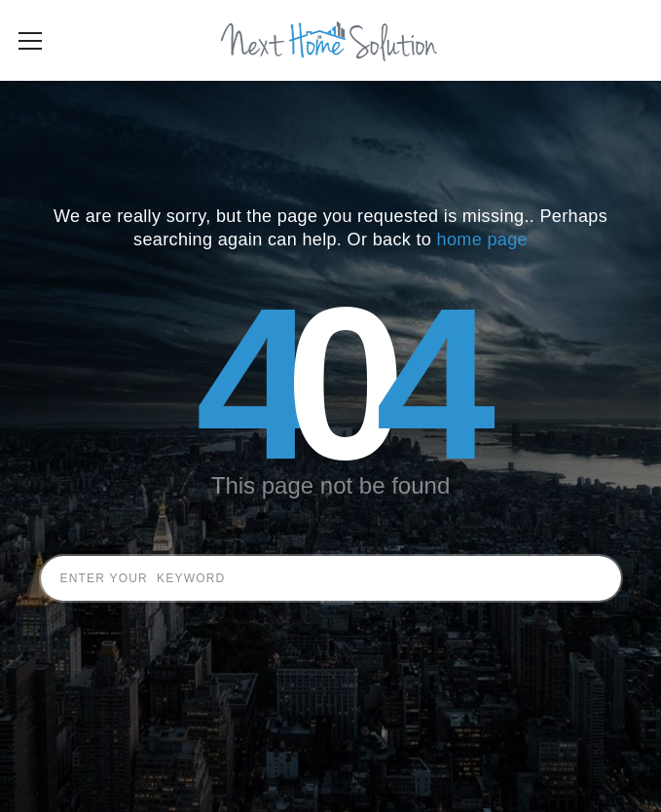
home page (482, 269)
